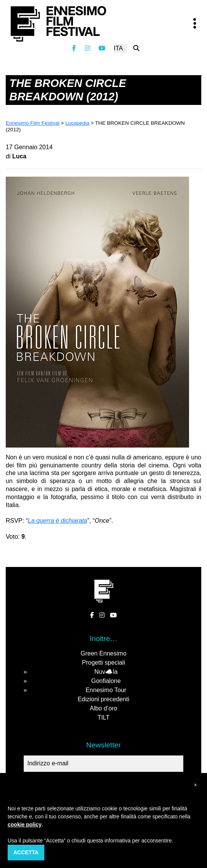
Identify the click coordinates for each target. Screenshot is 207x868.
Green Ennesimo (103, 653)
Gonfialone (106, 681)
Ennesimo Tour (106, 690)
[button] (196, 785)
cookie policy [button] (25, 825)
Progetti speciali (104, 663)
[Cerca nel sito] (136, 48)
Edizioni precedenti (103, 699)
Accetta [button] (26, 852)
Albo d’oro (103, 708)
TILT (103, 717)
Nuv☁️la (106, 672)
